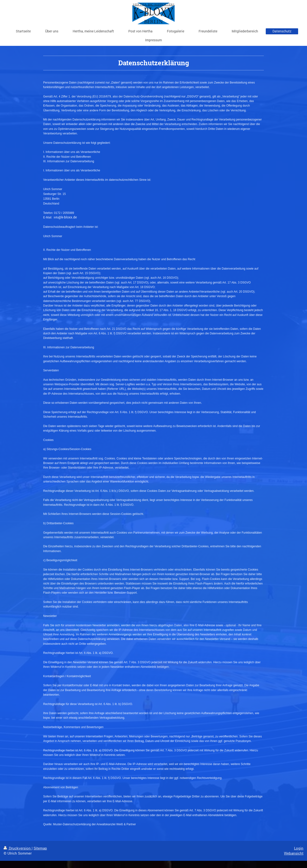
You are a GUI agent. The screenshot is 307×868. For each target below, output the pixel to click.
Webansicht (294, 853)
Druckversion (18, 848)
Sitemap (40, 848)
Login (299, 848)
